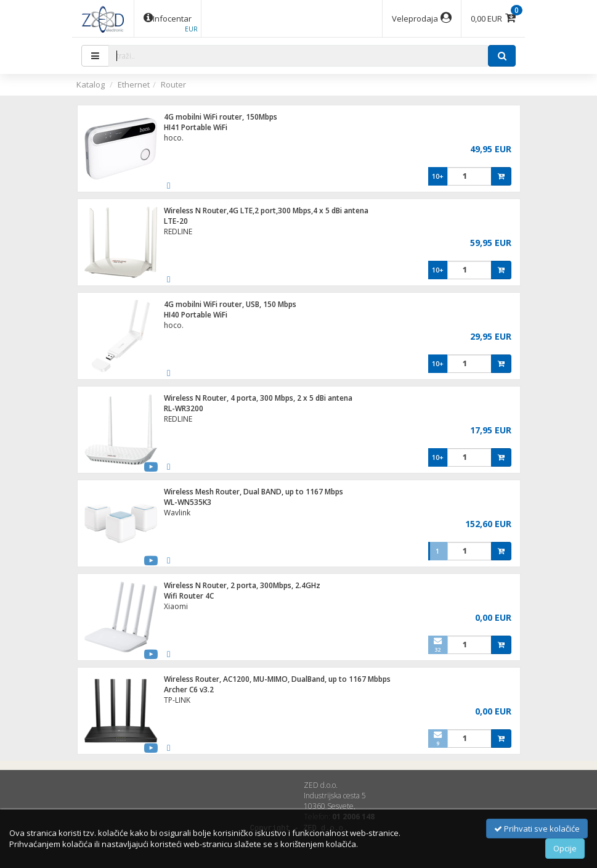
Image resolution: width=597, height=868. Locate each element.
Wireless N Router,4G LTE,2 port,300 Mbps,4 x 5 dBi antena (266, 211)
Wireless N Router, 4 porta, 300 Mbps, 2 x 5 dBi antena (258, 398)
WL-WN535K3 (188, 502)
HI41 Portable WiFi (196, 127)
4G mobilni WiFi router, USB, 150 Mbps (230, 304)
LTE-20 (176, 221)
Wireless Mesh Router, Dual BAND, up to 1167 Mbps (254, 492)
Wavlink (177, 513)
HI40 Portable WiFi (196, 315)
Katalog (91, 84)
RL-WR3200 (184, 408)
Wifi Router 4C (189, 596)
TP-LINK (177, 700)
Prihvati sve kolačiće (537, 829)
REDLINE (178, 231)
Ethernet (134, 84)
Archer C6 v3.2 (189, 690)
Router (173, 84)
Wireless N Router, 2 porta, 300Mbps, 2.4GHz (242, 585)
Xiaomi (176, 606)
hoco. (174, 138)
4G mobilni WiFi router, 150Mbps (221, 117)
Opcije (565, 848)
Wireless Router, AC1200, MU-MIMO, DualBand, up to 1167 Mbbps (277, 679)
